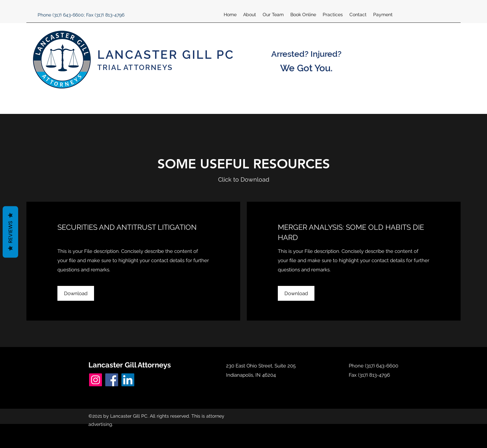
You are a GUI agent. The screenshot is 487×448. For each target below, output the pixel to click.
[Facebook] (112, 380)
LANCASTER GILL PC (166, 54)
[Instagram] (96, 380)
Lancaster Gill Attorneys (130, 365)
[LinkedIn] (128, 380)
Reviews (10, 232)
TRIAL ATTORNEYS (135, 67)
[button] (76, 293)
